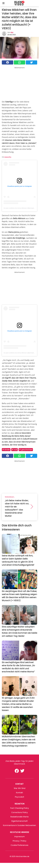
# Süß (15, 450)
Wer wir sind (20, 788)
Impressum (20, 837)
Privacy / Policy (19, 841)
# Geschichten (26, 450)
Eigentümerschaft (20, 821)
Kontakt (19, 793)
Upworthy (8, 157)
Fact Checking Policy (20, 808)
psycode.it (19, 797)
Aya (12, 32)
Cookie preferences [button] (19, 845)
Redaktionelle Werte (19, 817)
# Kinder (6, 450)
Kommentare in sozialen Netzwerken (19, 825)
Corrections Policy (19, 812)
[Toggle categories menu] (3, 3)
